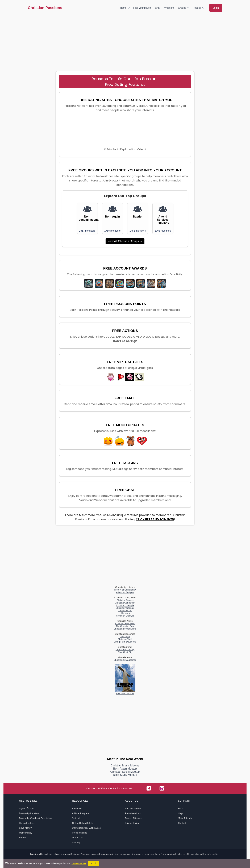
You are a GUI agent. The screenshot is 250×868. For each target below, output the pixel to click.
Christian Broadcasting (125, 629)
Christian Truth (125, 639)
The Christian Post (125, 626)
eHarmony (125, 613)
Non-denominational (87, 218)
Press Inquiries (80, 833)
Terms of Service (133, 818)
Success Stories (133, 808)
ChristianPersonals (125, 608)
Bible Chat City (125, 652)
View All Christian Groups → (125, 241)
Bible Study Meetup (125, 775)
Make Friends (185, 818)
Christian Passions (45, 8)
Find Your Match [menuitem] (142, 8)
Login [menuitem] (216, 8)
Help (180, 813)
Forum (22, 838)
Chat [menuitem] (158, 8)
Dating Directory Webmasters (87, 828)
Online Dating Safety (82, 823)
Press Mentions (133, 813)
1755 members (112, 231)
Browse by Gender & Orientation (35, 818)
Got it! (94, 864)
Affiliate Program (80, 813)
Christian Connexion (125, 603)
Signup (23, 808)
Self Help (77, 818)
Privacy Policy (132, 823)
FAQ (180, 808)
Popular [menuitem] (197, 8)
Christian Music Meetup (125, 765)
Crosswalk (125, 637)
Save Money (25, 828)
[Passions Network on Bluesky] (162, 788)
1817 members (87, 231)
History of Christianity (125, 590)
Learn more (79, 863)
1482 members (138, 231)
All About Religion (125, 592)
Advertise (77, 808)
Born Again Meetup (125, 769)
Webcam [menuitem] (169, 8)
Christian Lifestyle (125, 605)
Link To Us (77, 838)
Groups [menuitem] (182, 8)
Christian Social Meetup (125, 772)
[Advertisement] (125, 42)
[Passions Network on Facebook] (149, 788)
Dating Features (27, 823)
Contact (182, 823)
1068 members (163, 231)
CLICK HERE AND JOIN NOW (155, 519)
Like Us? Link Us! (125, 692)
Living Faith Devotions (125, 642)
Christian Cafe (125, 611)
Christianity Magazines (125, 660)
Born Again (112, 217)
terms (182, 854)
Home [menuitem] (123, 8)
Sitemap (76, 842)
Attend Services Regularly (163, 220)
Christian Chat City (125, 650)
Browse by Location (29, 813)
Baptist (137, 217)
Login (31, 808)
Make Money (26, 833)
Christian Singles (125, 600)
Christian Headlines (125, 624)
